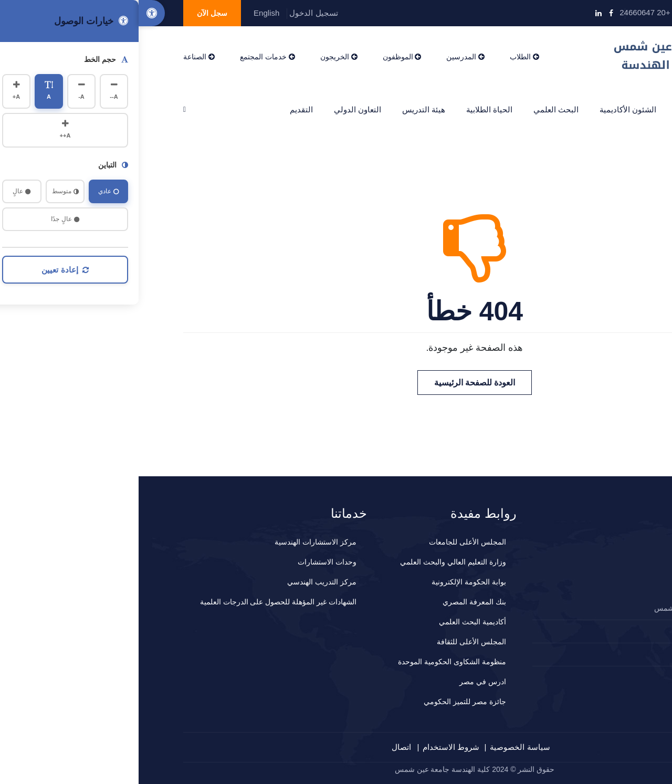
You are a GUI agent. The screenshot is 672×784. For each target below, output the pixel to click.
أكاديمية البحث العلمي (334, 622)
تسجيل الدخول (175, 13)
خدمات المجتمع (129, 57)
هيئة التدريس (285, 109)
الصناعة (60, 57)
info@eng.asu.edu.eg (580, 12)
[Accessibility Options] (13, 13)
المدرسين (327, 57)
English (128, 13)
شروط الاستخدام (312, 747)
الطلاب (386, 57)
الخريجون (200, 57)
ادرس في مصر (344, 682)
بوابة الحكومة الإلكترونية (330, 582)
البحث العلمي (417, 109)
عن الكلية (554, 109)
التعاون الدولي (219, 109)
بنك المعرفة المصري (336, 602)
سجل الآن (73, 13)
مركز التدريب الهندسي (183, 582)
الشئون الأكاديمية (489, 109)
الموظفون (264, 57)
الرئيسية (604, 109)
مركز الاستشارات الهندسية (177, 542)
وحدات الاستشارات (188, 562)
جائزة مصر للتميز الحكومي (326, 702)
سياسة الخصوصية (381, 747)
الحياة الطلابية (351, 109)
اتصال (263, 747)
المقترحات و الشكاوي (580, 654)
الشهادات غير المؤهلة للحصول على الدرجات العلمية (140, 602)
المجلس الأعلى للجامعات (329, 542)
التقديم (163, 109)
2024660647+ (589, 631)
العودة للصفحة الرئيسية (336, 383)
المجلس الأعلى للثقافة (333, 642)
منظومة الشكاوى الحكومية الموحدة (313, 662)
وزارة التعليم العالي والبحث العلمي (314, 562)
